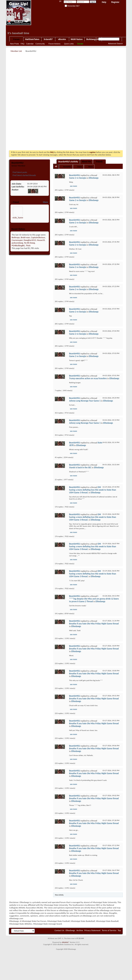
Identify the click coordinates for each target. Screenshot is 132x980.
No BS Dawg (30, 243)
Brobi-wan (25, 237)
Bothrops (16, 237)
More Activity (59, 895)
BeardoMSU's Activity (68, 162)
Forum (16, 39)
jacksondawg (17, 243)
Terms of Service (109, 930)
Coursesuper (17, 240)
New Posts (15, 44)
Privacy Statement (92, 930)
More (45, 202)
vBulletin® (65, 942)
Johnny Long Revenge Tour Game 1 (85, 401)
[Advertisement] (66, 77)
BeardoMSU (67, 167)
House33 (41, 240)
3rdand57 (48, 39)
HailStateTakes (32, 39)
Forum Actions (54, 44)
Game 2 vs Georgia (78, 178)
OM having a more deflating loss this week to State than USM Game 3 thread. (93, 490)
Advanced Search (115, 44)
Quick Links (69, 44)
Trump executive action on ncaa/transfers (88, 378)
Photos (91, 167)
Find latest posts (20, 172)
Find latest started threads (24, 175)
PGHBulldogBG (18, 245)
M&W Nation (77, 39)
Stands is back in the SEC (80, 467)
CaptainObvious (38, 237)
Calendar (30, 44)
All (56, 166)
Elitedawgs (94, 178)
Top (119, 930)
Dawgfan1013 (30, 240)
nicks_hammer (19, 218)
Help (104, 2)
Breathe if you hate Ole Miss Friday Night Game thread (94, 624)
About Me (86, 162)
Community (40, 44)
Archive (80, 930)
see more (74, 186)
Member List (16, 51)
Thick (28, 245)
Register (115, 2)
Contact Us (59, 930)
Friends (99, 162)
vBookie (62, 39)
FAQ (23, 44)
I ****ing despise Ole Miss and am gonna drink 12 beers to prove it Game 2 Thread (94, 599)
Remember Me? (72, 6)
